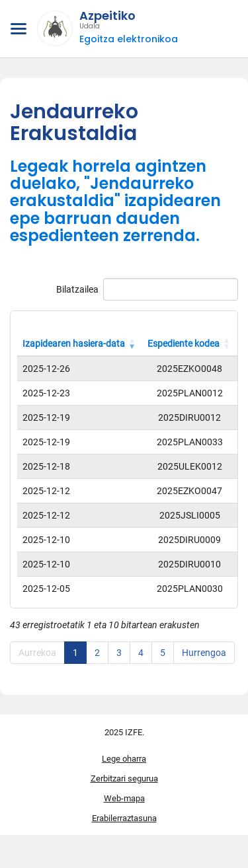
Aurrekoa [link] (37, 653)
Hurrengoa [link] (204, 653)
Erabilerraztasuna (124, 818)
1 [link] (75, 653)
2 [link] (97, 653)
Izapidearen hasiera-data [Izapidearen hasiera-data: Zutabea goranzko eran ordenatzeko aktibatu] (74, 344)
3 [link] (119, 653)
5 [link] (163, 653)
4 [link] (141, 653)
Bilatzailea (147, 289)
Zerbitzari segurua (124, 778)
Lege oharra (124, 759)
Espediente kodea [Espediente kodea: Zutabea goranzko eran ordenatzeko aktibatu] (184, 344)
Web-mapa (124, 798)
